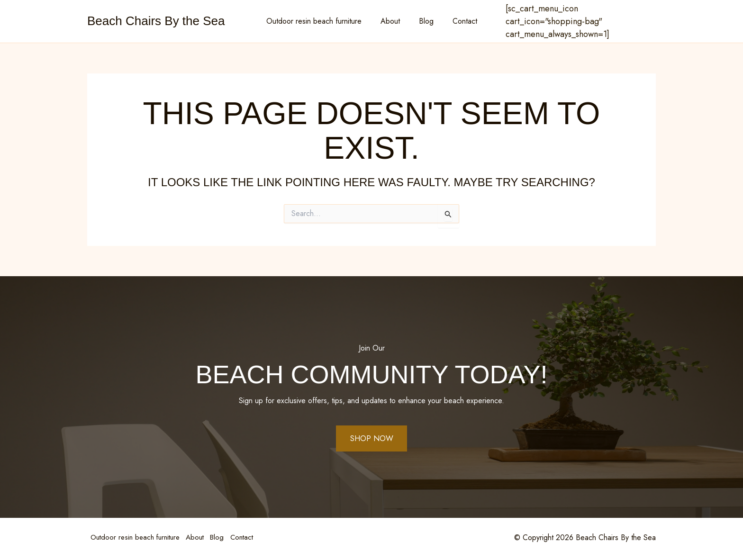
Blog (424, 21)
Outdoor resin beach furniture (320, 21)
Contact (459, 21)
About (392, 21)
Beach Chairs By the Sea (156, 21)
